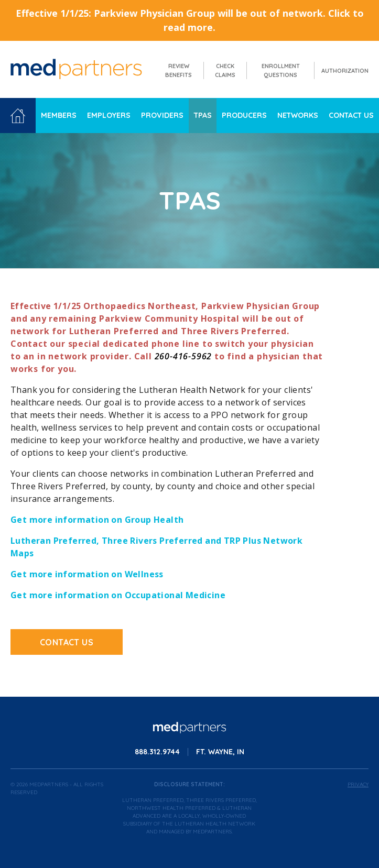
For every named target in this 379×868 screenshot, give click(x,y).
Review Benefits (178, 70)
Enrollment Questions (281, 70)
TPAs (203, 115)
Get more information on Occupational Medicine (118, 595)
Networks (298, 115)
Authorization (345, 71)
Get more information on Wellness (87, 574)
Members (59, 115)
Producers (244, 115)
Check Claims (225, 70)
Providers (162, 115)
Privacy (358, 784)
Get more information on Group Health (97, 520)
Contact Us (351, 115)
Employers (109, 115)
